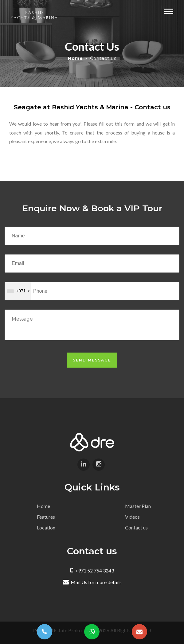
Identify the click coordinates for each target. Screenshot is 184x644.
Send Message (92, 360)
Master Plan (138, 506)
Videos (132, 517)
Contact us (136, 527)
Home (75, 58)
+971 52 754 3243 (92, 570)
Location (46, 527)
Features (46, 517)
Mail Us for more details (92, 582)
